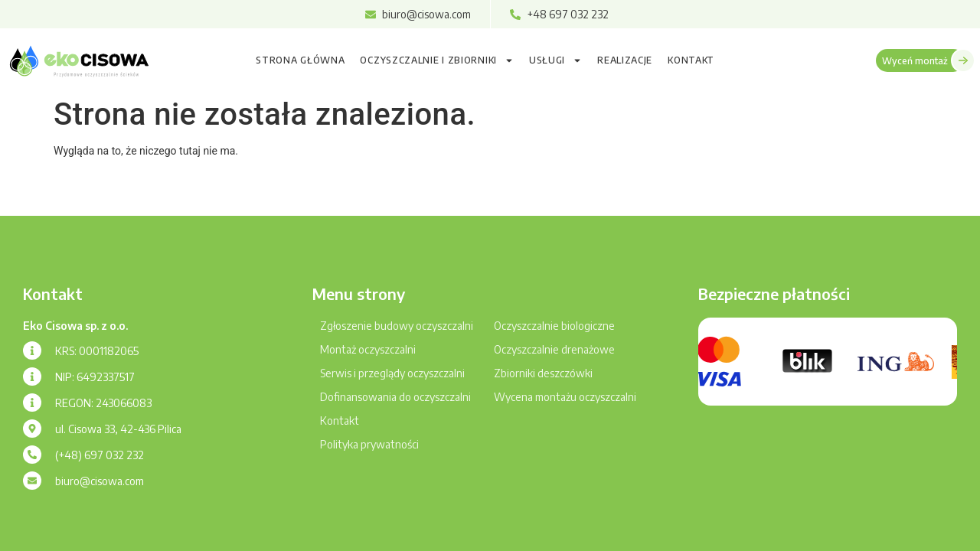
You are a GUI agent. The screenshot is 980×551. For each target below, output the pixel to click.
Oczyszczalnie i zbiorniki (437, 60)
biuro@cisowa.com (100, 481)
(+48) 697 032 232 (100, 455)
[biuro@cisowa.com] (32, 481)
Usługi (555, 60)
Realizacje (625, 60)
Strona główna (300, 60)
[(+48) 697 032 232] (32, 455)
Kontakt (691, 60)
